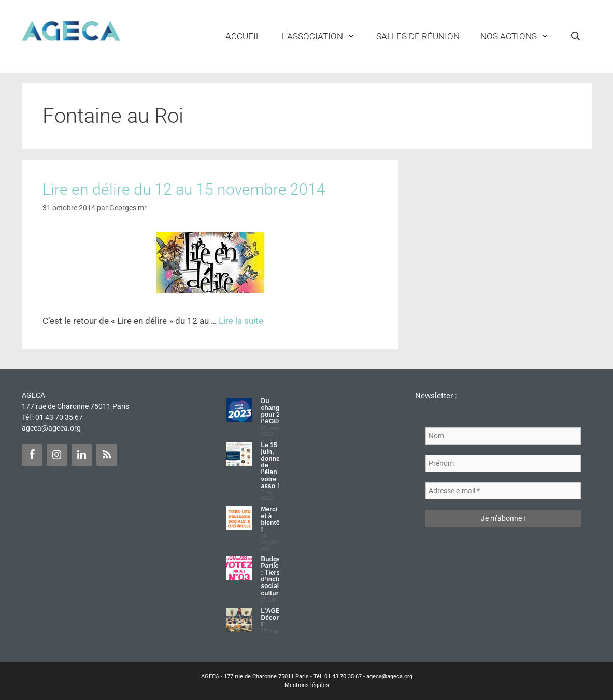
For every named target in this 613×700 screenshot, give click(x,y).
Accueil (243, 36)
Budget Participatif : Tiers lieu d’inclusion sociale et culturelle (277, 576)
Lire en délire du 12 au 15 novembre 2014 (184, 189)
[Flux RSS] (107, 455)
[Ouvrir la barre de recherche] (576, 36)
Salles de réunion (418, 36)
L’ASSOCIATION (324, 36)
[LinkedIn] (82, 455)
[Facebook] (32, 455)
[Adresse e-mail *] (503, 491)
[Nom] (503, 436)
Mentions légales (307, 685)
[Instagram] (57, 455)
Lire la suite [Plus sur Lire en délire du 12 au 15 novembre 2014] (241, 321)
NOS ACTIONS (520, 36)
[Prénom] (503, 463)
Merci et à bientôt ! (271, 520)
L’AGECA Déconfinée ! (278, 618)
